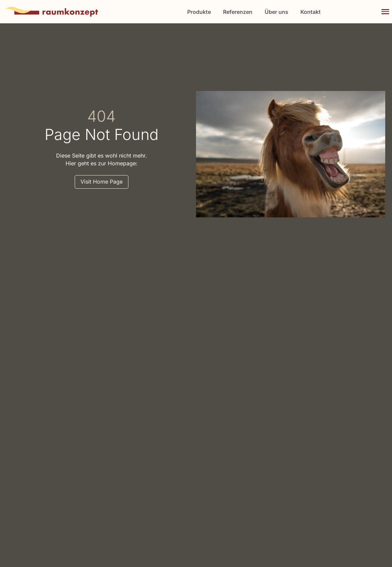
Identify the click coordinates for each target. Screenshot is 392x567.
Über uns (276, 12)
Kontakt (311, 12)
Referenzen (238, 12)
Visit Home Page (102, 182)
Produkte (199, 12)
